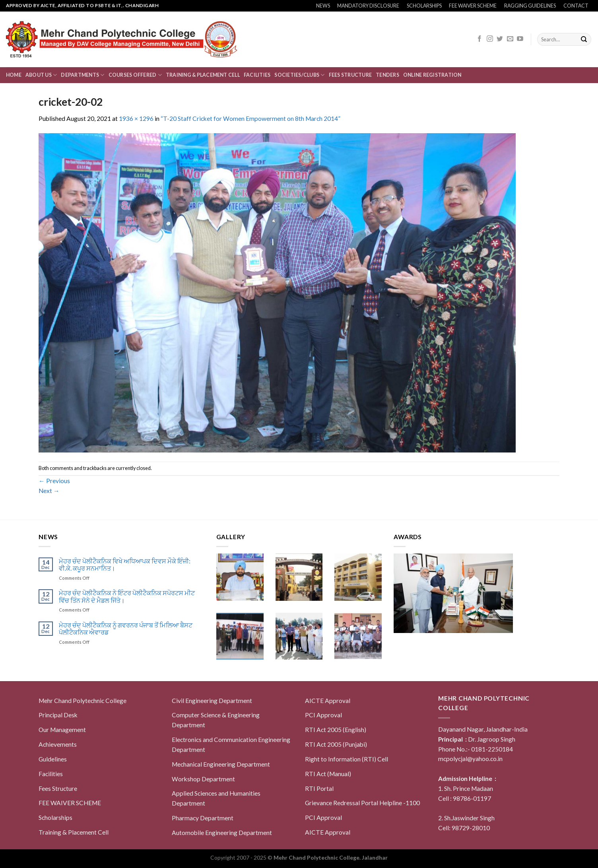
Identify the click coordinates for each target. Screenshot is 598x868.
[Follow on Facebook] (480, 39)
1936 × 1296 (136, 118)
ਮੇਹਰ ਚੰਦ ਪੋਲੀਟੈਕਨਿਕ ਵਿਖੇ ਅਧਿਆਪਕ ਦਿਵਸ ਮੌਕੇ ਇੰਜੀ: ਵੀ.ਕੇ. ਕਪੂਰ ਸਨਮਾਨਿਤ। (125, 565)
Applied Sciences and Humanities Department (216, 798)
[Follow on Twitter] (500, 39)
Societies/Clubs (299, 75)
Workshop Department (203, 779)
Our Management (62, 730)
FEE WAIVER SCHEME (473, 6)
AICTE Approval (328, 701)
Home (14, 75)
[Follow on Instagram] (490, 39)
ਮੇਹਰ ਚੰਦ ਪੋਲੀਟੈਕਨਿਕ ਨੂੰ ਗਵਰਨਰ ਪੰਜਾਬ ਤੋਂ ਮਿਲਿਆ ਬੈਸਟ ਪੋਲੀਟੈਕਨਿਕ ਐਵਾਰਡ (126, 629)
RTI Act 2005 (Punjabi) (336, 744)
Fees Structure (350, 75)
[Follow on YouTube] (520, 39)
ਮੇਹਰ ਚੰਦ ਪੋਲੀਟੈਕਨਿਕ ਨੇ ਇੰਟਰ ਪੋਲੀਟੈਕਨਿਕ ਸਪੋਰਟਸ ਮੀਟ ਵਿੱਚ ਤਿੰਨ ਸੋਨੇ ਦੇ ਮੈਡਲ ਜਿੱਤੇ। (127, 597)
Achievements (58, 744)
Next (49, 491)
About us (41, 75)
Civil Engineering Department (212, 701)
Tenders (387, 75)
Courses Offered (135, 75)
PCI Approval (323, 715)
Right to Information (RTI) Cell (347, 759)
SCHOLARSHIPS (424, 6)
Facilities (257, 75)
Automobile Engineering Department (222, 833)
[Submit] (584, 40)
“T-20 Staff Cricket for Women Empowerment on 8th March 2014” (250, 118)
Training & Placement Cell (203, 75)
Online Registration (432, 75)
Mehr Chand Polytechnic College (83, 701)
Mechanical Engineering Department (221, 764)
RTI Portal (319, 788)
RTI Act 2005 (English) (336, 730)
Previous (54, 481)
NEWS (323, 6)
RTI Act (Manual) (328, 774)
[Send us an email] (510, 39)
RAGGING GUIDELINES (530, 6)
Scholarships (55, 818)
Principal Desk (58, 715)
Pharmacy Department (203, 818)
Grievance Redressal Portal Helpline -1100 (362, 803)
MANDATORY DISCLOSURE (368, 6)
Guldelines (53, 759)
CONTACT (576, 6)
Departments (83, 75)
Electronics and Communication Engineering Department (231, 745)
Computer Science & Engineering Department (216, 720)
